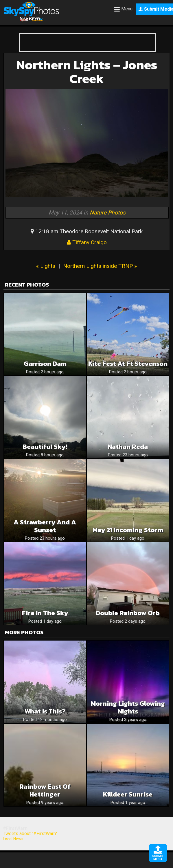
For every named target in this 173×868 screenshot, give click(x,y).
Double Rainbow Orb (128, 613)
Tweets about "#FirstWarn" (30, 834)
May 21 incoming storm (128, 530)
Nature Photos (108, 213)
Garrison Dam (45, 364)
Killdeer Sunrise (128, 794)
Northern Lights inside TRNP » (100, 266)
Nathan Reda (128, 447)
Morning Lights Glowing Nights (128, 707)
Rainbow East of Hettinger (45, 790)
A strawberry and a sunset (45, 526)
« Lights (46, 266)
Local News (13, 839)
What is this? (45, 711)
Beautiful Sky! (45, 447)
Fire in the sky (45, 613)
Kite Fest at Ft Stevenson (128, 364)
